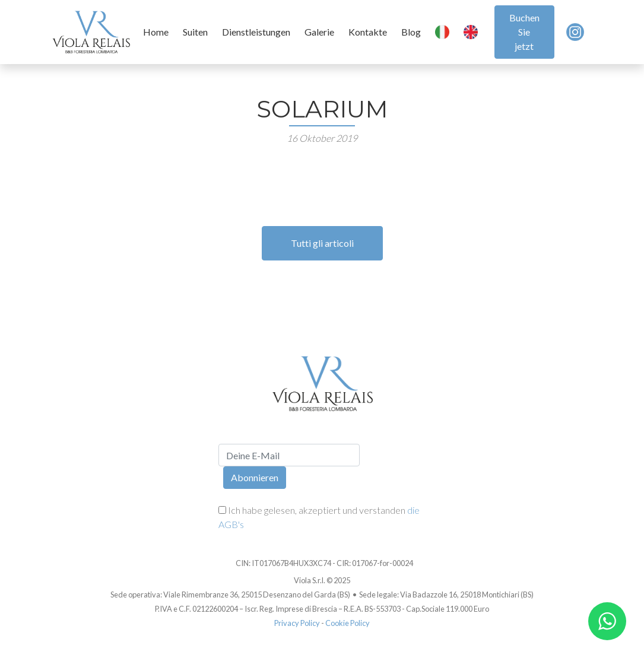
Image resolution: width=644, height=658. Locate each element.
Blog (411, 32)
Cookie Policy (348, 623)
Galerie (319, 32)
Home (156, 32)
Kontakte (368, 32)
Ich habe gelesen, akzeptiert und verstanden (319, 517)
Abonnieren (255, 477)
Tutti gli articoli (322, 243)
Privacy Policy (297, 623)
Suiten (195, 32)
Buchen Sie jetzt (524, 32)
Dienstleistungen (256, 32)
